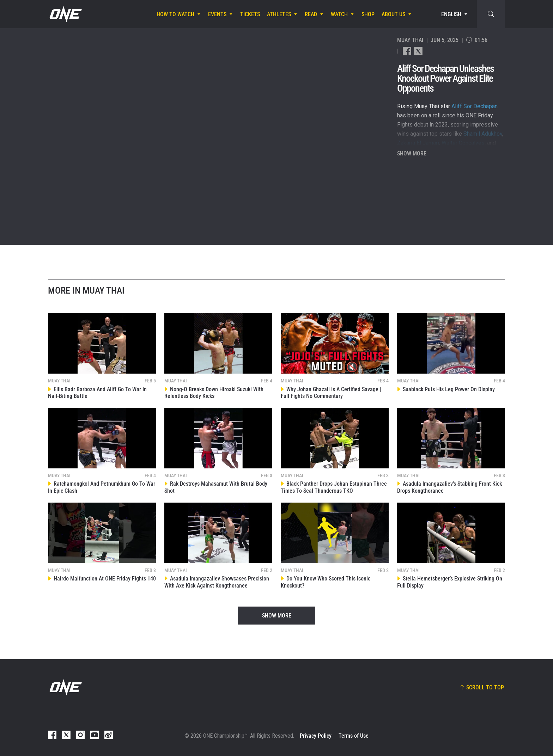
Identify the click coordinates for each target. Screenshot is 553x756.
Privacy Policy (316, 736)
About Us (393, 14)
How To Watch (175, 14)
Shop (368, 14)
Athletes (279, 14)
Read (311, 14)
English (451, 14)
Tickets (250, 14)
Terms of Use (354, 736)
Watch (339, 14)
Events (217, 14)
